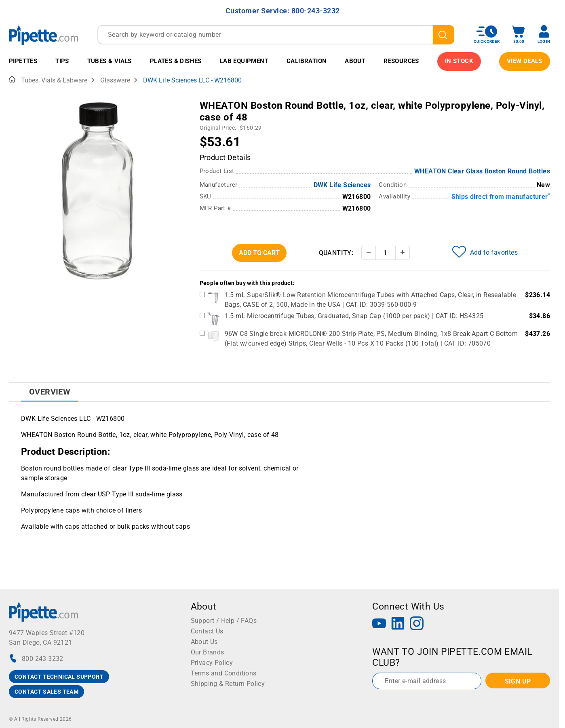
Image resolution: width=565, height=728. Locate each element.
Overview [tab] (50, 392)
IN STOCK (459, 61)
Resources (401, 61)
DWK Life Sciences (342, 185)
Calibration (307, 61)
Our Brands (208, 652)
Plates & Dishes (176, 61)
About (355, 61)
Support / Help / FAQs (224, 621)
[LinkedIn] (398, 624)
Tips (62, 61)
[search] (444, 35)
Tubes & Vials (110, 61)
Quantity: (336, 253)
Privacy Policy (212, 663)
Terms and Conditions (224, 673)
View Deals (525, 61)
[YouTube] (379, 624)
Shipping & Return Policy (228, 684)
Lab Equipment (244, 61)
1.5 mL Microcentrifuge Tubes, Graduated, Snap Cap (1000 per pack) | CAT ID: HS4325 (354, 316)
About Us (204, 642)
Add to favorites (485, 252)
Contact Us (207, 631)
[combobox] (276, 35)
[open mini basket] (519, 35)
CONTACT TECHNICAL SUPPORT (59, 677)
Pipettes (23, 61)
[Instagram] (417, 624)
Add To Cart (259, 253)
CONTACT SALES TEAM (46, 692)
